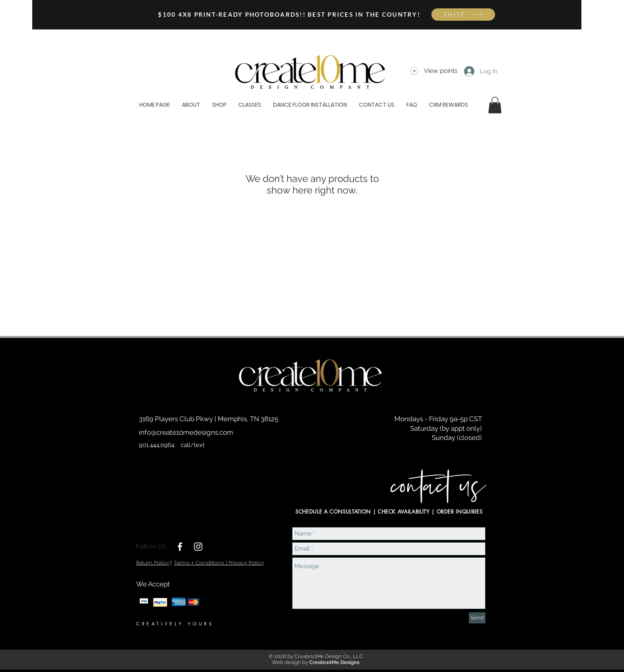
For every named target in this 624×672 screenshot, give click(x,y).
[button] (495, 105)
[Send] (477, 618)
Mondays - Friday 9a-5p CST (438, 419)
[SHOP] (463, 15)
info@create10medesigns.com (186, 432)
